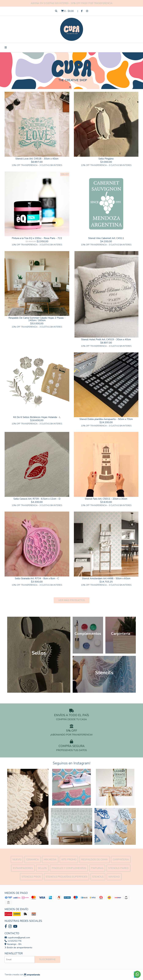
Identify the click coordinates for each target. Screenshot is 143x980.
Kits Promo (69, 860)
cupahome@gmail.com (17, 937)
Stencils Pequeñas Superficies (67, 877)
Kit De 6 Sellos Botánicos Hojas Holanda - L (37, 417)
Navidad (114, 877)
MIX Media (50, 860)
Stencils (98, 877)
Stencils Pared (118, 868)
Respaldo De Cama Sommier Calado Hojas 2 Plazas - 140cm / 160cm (37, 319)
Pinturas (97, 868)
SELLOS (42, 868)
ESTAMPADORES (23, 868)
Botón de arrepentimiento (18, 947)
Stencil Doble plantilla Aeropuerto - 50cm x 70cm (106, 419)
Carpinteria (121, 860)
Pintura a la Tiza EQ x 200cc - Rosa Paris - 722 (37, 238)
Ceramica (32, 860)
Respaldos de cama (95, 860)
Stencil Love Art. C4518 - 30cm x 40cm (37, 159)
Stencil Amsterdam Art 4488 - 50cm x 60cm (106, 578)
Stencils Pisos (31, 877)
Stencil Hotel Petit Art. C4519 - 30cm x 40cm (106, 340)
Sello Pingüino (106, 159)
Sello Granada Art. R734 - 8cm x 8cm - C (37, 578)
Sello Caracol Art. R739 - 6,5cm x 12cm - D (37, 499)
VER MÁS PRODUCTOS (72, 600)
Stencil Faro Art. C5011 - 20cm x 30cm (106, 499)
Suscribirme (47, 959)
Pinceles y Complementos (69, 868)
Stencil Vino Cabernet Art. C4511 (106, 238)
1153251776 (13, 941)
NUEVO (17, 860)
